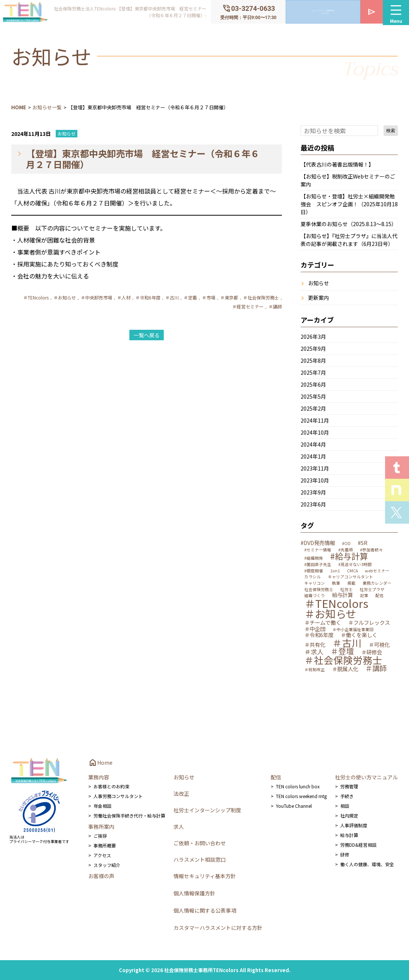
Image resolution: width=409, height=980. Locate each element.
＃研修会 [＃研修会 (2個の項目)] (372, 652)
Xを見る (397, 512)
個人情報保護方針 (194, 893)
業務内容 (99, 777)
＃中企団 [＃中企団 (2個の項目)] (315, 629)
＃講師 (275, 306)
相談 (345, 806)
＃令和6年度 (148, 297)
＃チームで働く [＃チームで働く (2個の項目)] (323, 623)
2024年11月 (315, 420)
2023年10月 (315, 480)
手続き (347, 796)
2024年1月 (313, 456)
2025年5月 (313, 396)
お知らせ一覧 (47, 107)
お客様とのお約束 (111, 786)
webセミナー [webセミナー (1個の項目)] (377, 571)
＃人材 (124, 297)
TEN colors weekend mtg (301, 796)
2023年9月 (313, 492)
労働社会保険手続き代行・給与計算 (129, 815)
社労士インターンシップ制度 (207, 810)
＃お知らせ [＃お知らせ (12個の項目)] (330, 614)
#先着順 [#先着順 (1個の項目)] (346, 550)
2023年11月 (315, 468)
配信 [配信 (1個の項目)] (379, 596)
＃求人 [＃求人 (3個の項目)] (314, 652)
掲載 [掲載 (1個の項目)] (351, 583)
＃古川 (172, 297)
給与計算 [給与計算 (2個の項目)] (342, 595)
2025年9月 (313, 349)
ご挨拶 (100, 836)
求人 (179, 827)
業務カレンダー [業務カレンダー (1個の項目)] (377, 583)
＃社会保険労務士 (261, 297)
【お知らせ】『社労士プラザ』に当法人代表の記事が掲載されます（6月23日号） (349, 240)
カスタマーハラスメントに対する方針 (218, 928)
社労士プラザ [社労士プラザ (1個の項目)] (372, 590)
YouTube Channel (294, 806)
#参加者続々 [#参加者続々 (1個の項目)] (371, 550)
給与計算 (349, 835)
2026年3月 (313, 337)
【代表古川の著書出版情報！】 (337, 164)
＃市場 (209, 297)
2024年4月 (313, 444)
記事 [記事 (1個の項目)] (364, 596)
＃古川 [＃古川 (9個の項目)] (347, 643)
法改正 (181, 794)
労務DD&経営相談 (358, 845)
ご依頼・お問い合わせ (200, 843)
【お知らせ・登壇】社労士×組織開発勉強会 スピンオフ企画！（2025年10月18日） (349, 204)
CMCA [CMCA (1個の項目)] (352, 571)
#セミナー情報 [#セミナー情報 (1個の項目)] (318, 550)
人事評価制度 (354, 825)
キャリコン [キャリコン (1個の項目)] (315, 583)
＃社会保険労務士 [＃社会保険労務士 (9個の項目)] (343, 660)
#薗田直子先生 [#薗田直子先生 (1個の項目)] (318, 565)
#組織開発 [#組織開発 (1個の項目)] (314, 558)
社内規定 (349, 815)
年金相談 (102, 806)
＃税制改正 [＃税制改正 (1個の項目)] (315, 670)
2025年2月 (313, 408)
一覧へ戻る (147, 335)
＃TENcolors (36, 297)
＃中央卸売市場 (96, 297)
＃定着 (190, 297)
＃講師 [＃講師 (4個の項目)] (376, 668)
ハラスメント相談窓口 (200, 859)
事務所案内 (101, 827)
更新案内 (319, 298)
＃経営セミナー (248, 306)
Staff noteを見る (397, 490)
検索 (391, 131)
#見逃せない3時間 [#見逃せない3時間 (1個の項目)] (355, 565)
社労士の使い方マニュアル (366, 777)
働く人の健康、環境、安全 (367, 864)
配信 (276, 777)
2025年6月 (313, 384)
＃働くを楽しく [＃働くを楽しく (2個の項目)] (359, 635)
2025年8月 (313, 360)
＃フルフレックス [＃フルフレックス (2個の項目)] (369, 623)
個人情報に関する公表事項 (205, 910)
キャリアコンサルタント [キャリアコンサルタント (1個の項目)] (350, 577)
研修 (345, 854)
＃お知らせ (65, 297)
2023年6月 (313, 504)
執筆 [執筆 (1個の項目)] (336, 583)
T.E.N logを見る (397, 468)
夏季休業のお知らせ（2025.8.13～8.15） (349, 224)
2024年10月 (315, 432)
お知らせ (67, 133)
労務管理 (349, 786)
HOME (19, 107)
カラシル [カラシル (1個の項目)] (313, 577)
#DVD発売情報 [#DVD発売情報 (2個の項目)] (318, 543)
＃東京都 (229, 297)
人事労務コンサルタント (118, 796)
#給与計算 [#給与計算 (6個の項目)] (349, 556)
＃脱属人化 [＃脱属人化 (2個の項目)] (345, 669)
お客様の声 (101, 876)
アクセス (102, 855)
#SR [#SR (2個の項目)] (363, 543)
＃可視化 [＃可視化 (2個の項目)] (379, 645)
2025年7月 (313, 372)
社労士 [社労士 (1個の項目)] (346, 590)
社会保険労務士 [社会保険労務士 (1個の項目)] (319, 590)
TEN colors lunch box (298, 786)
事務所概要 (105, 845)
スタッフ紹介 (107, 865)
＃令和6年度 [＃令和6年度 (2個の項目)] (319, 635)
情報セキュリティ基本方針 (205, 876)
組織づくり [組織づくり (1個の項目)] (315, 596)
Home (100, 763)
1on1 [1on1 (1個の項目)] (335, 571)
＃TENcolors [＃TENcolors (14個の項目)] (336, 603)
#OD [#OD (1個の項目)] (346, 544)
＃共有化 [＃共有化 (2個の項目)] (315, 645)
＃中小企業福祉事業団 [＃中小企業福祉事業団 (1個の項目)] (353, 630)
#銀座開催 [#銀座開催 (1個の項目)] (314, 571)
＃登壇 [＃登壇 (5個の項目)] (342, 651)
